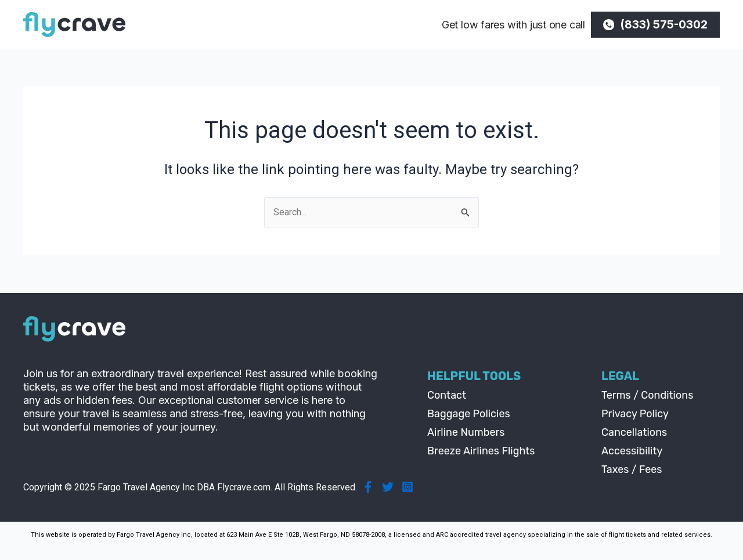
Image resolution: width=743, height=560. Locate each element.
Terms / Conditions (647, 395)
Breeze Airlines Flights (481, 451)
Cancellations (634, 432)
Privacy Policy (635, 414)
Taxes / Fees (632, 469)
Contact (447, 395)
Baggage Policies (469, 414)
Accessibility (632, 451)
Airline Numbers (466, 432)
